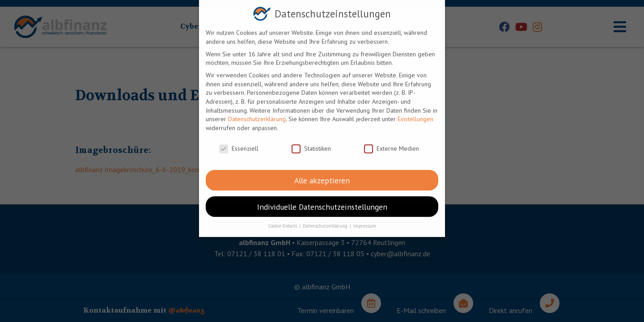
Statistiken (311, 143)
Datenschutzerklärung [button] (326, 221)
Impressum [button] (365, 221)
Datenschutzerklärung (257, 114)
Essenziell (239, 143)
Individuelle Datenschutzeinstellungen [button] (322, 201)
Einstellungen (415, 114)
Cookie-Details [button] (283, 221)
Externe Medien (392, 143)
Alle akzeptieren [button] (322, 175)
